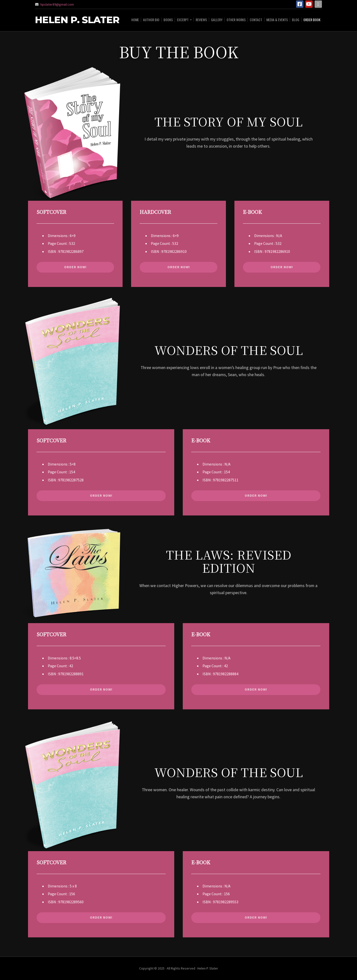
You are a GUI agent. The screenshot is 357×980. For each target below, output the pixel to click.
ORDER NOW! (75, 267)
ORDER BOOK (312, 20)
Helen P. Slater (77, 20)
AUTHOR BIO (151, 20)
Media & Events (277, 20)
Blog (296, 20)
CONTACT (256, 20)
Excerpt (183, 20)
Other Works (236, 20)
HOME (135, 20)
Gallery (217, 20)
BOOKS (168, 20)
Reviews (201, 20)
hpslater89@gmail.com (57, 4)
